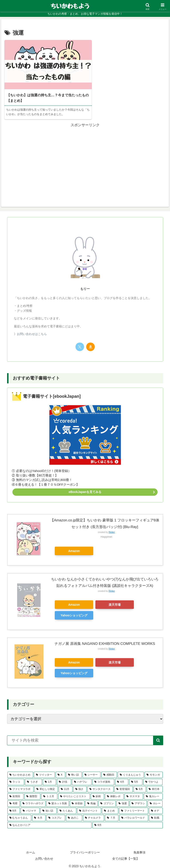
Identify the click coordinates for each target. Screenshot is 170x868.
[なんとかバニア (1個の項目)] (50, 821)
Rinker (112, 528)
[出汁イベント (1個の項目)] (89, 806)
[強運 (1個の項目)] (123, 799)
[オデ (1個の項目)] (156, 806)
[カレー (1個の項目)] (155, 799)
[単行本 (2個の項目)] (155, 785)
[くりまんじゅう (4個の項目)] (131, 770)
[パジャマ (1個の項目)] (30, 806)
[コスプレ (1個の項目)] (56, 813)
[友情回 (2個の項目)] (16, 792)
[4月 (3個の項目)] (122, 777)
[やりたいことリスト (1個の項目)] (74, 792)
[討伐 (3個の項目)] (64, 777)
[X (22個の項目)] (60, 770)
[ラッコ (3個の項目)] (16, 777)
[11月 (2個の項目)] (66, 785)
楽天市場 (115, 600)
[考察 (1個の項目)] (14, 799)
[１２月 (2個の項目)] (49, 792)
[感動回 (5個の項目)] (109, 770)
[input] (85, 736)
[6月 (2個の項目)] (140, 785)
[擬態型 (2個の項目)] (32, 792)
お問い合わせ (44, 854)
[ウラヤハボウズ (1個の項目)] (33, 799)
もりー (85, 284)
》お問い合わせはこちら (30, 329)
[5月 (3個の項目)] (136, 777)
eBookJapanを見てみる (85, 487)
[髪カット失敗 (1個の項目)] (58, 799)
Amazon (74, 546)
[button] (158, 736)
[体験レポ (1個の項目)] (114, 792)
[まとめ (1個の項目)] (110, 806)
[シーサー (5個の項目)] (92, 770)
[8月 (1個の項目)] (14, 806)
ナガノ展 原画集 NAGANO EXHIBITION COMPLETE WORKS (105, 639)
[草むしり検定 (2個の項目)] (46, 785)
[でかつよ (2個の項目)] (153, 777)
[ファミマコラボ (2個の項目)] (21, 785)
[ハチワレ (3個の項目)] (82, 777)
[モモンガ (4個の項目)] (154, 770)
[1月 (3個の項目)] (49, 777)
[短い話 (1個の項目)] (49, 806)
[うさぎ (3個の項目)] (33, 777)
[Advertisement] (85, 154)
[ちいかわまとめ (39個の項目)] (20, 770)
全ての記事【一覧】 (126, 854)
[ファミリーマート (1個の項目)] (134, 806)
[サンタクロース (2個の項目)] (101, 785)
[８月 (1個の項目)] (39, 813)
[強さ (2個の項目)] (80, 785)
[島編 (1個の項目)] (91, 799)
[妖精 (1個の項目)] (97, 792)
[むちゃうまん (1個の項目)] (19, 813)
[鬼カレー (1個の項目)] (153, 792)
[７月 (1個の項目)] (112, 813)
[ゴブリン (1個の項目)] (107, 799)
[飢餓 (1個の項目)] (156, 813)
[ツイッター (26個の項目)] (44, 770)
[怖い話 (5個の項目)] (74, 770)
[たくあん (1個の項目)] (67, 806)
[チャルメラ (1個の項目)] (94, 813)
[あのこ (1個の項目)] (74, 813)
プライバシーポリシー (85, 848)
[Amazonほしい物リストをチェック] (90, 342)
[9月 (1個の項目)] (127, 821)
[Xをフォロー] (80, 342)
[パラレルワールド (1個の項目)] (134, 813)
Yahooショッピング (74, 611)
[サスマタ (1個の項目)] (134, 792)
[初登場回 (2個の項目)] (124, 785)
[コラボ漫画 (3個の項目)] (103, 777)
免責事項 (139, 848)
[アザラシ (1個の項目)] (138, 799)
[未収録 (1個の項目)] (77, 799)
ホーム (31, 848)
